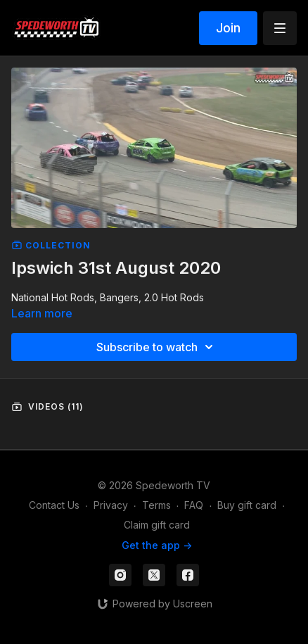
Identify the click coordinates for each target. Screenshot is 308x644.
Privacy (111, 505)
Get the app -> (157, 545)
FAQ (194, 505)
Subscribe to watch (157, 347)
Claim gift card (157, 525)
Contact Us (54, 505)
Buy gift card (247, 505)
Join (228, 28)
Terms (156, 505)
